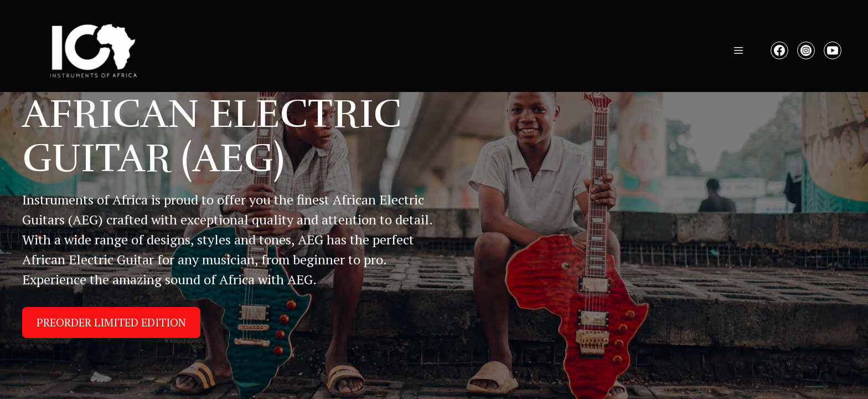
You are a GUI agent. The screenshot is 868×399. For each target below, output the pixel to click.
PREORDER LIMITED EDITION (111, 322)
